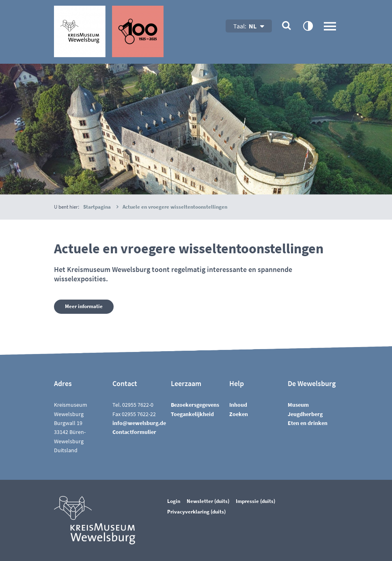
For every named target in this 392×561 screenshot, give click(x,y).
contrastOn (308, 26)
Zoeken (239, 414)
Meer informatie (84, 306)
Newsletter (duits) (208, 501)
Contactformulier (134, 432)
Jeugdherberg (305, 414)
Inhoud (238, 405)
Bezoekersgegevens (195, 405)
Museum (298, 405)
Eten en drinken (308, 423)
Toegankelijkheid (192, 414)
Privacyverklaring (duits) (196, 512)
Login (174, 501)
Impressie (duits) (255, 501)
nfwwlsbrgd (139, 423)
